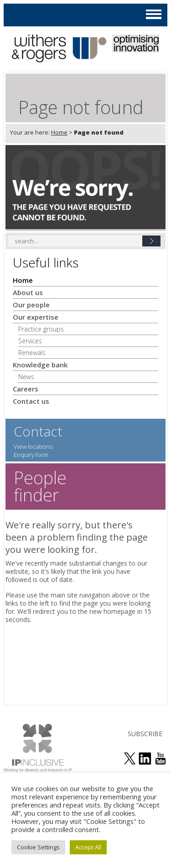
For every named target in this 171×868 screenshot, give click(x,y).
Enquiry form (31, 455)
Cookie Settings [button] (38, 847)
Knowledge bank (40, 365)
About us (28, 292)
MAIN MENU (154, 14)
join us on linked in (145, 758)
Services (30, 341)
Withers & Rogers (59, 49)
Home (59, 132)
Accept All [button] (88, 847)
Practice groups (41, 329)
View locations (33, 447)
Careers (26, 389)
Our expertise (36, 317)
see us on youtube (161, 758)
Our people (31, 305)
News (26, 377)
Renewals (32, 353)
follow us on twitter (130, 758)
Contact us (31, 401)
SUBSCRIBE (145, 734)
